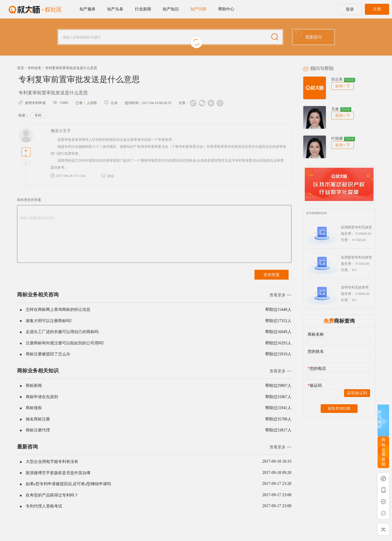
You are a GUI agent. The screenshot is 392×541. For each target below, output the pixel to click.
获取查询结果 (339, 408)
